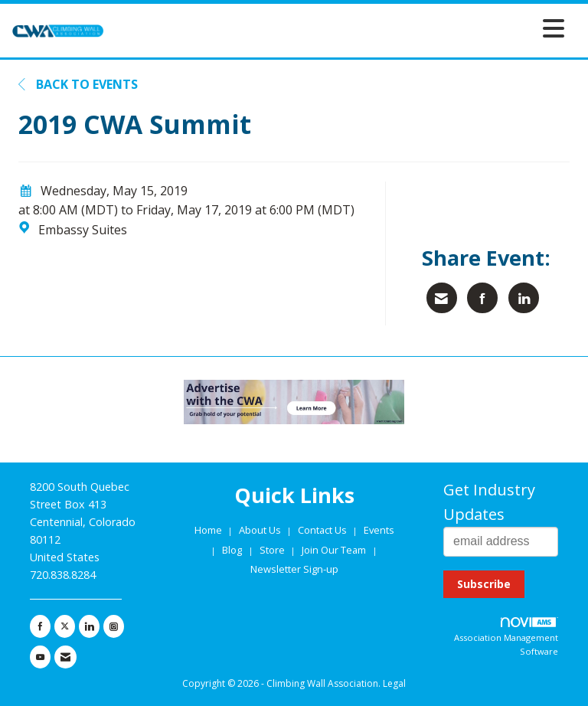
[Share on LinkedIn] (524, 298)
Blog (232, 550)
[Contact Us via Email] (65, 657)
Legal (394, 683)
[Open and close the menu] (338, 28)
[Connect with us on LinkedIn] (89, 626)
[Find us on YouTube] (40, 657)
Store (273, 550)
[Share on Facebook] (482, 298)
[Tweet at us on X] (65, 626)
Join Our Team (334, 550)
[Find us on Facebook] (40, 626)
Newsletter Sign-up (294, 569)
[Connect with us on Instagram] (114, 626)
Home (209, 530)
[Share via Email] (442, 298)
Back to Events (78, 84)
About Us (261, 530)
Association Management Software (506, 637)
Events (379, 530)
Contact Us (323, 530)
